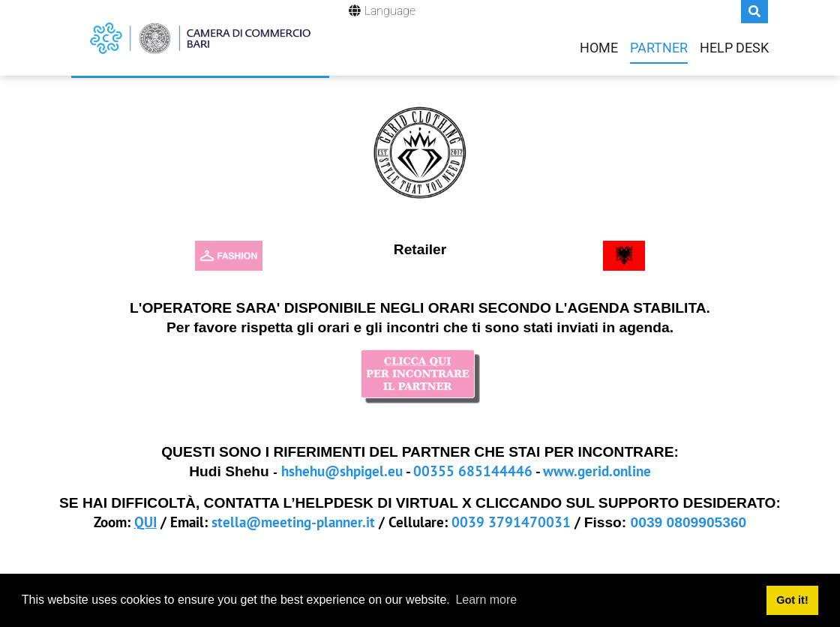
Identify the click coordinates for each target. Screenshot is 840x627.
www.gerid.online (597, 471)
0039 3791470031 (511, 522)
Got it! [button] (792, 600)
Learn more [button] (486, 600)
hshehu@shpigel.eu (342, 471)
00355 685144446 (473, 471)
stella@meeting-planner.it (293, 522)
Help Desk (734, 48)
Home (599, 48)
